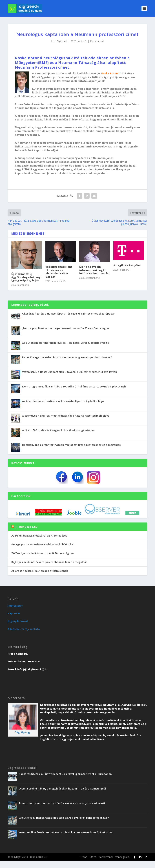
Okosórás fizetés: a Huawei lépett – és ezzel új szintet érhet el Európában (69, 314)
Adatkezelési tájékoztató (24, 629)
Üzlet (93, 857)
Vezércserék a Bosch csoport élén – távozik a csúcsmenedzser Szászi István (70, 372)
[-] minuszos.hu (26, 527)
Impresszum (15, 606)
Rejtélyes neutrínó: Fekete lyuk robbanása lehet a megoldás (49, 562)
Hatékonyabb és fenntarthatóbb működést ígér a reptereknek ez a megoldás (71, 445)
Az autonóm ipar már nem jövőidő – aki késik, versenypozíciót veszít (66, 343)
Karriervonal (97, 41)
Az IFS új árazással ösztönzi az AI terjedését (39, 536)
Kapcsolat (14, 613)
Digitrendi (62, 41)
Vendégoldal (122, 857)
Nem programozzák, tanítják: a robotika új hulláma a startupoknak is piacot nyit (74, 386)
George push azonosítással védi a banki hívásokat (43, 544)
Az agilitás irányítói (127, 265)
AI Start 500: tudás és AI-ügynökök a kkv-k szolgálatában (58, 430)
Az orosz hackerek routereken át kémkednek (40, 571)
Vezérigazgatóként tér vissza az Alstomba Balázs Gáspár (59, 272)
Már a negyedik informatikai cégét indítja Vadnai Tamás (94, 270)
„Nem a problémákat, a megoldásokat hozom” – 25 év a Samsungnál (66, 328)
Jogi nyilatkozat (18, 621)
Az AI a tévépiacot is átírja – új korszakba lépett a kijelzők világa (63, 401)
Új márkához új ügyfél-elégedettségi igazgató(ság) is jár (26, 277)
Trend (84, 857)
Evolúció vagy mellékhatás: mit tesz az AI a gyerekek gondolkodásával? (67, 357)
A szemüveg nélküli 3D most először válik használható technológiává (66, 416)
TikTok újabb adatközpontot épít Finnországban (43, 553)
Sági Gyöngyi (23, 732)
